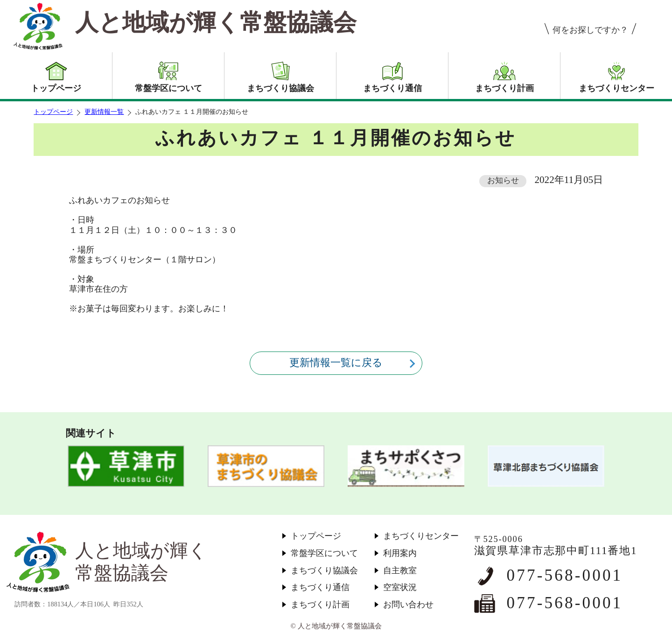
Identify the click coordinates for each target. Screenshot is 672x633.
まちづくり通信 (320, 587)
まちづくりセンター (421, 536)
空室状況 (400, 587)
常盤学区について (324, 553)
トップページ (53, 112)
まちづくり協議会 (324, 570)
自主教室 (400, 570)
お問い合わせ (408, 605)
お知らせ (503, 180)
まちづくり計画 (320, 605)
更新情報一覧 (104, 112)
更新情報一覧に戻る (336, 362)
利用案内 (400, 553)
